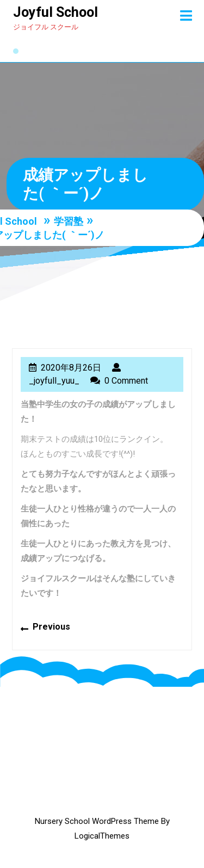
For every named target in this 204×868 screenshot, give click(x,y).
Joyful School (55, 12)
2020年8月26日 (71, 368)
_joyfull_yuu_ (54, 381)
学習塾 (69, 221)
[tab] (186, 16)
